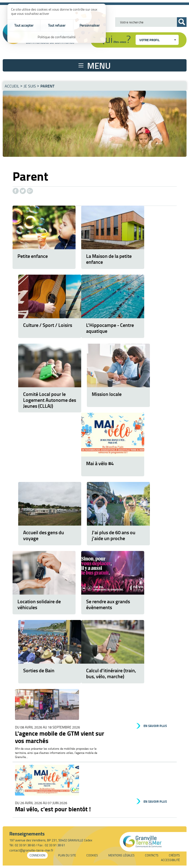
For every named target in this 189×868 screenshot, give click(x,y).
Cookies (92, 855)
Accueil (12, 86)
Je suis (30, 86)
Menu (99, 65)
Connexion (37, 855)
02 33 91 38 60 (25, 845)
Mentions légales (121, 855)
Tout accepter (24, 25)
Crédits (174, 855)
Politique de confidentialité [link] (57, 37)
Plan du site (67, 855)
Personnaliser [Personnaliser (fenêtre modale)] (90, 25)
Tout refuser (57, 25)
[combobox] (157, 40)
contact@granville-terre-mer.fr (31, 850)
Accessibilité (170, 860)
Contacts (152, 855)
